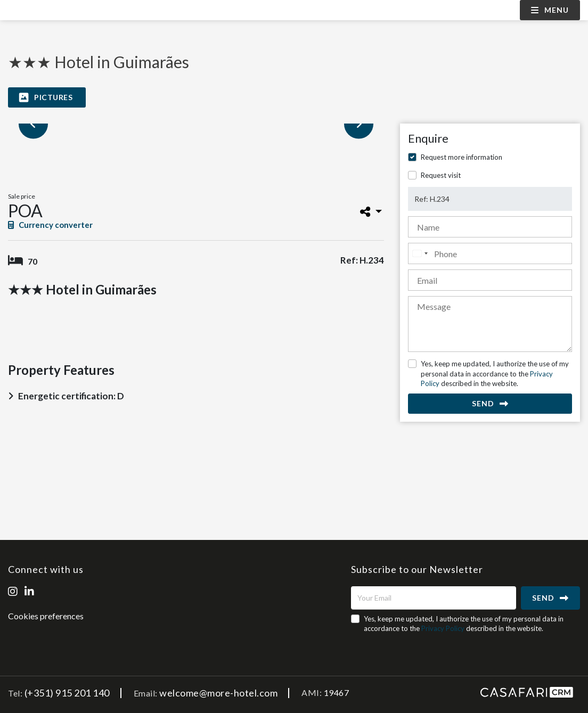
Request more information (462, 157)
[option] (196, 124)
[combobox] (420, 253)
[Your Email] (434, 598)
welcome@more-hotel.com (218, 693)
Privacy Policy (443, 628)
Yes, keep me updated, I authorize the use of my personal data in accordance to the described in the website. (495, 373)
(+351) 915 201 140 (67, 693)
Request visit (441, 175)
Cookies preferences (46, 616)
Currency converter (50, 225)
